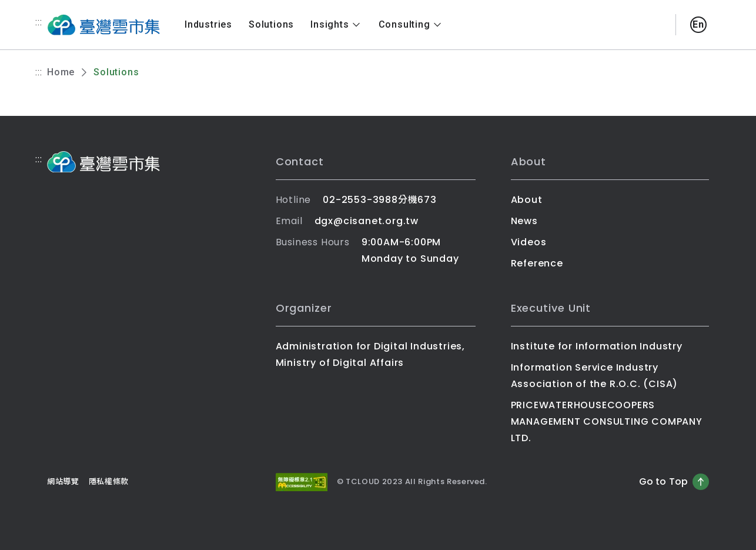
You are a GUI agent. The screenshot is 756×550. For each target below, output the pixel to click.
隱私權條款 (109, 481)
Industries (208, 24)
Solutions (271, 24)
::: (39, 22)
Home (61, 72)
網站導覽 (63, 481)
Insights (336, 25)
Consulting (411, 25)
